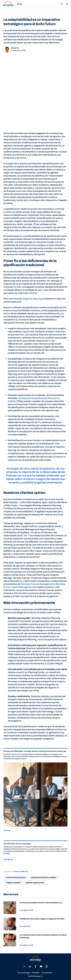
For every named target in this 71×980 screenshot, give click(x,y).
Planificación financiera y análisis (44, 878)
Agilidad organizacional (35, 883)
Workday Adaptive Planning (27, 299)
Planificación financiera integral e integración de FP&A (42, 919)
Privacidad (36, 973)
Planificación (24, 872)
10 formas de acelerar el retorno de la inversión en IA (41, 903)
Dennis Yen (15, 48)
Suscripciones (47, 973)
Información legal (23, 973)
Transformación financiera (16, 878)
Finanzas (17, 872)
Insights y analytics (13, 883)
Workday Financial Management (37, 584)
